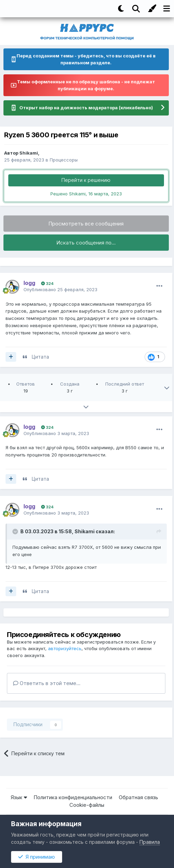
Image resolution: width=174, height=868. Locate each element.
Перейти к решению (86, 180)
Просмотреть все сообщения (86, 224)
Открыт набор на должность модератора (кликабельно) (86, 108)
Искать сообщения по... (86, 243)
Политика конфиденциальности (73, 797)
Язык (19, 797)
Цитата (40, 357)
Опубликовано (60, 289)
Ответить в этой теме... (47, 683)
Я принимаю (37, 857)
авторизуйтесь (65, 648)
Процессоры (64, 160)
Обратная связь (138, 797)
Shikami (29, 153)
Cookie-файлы (87, 805)
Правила (150, 842)
